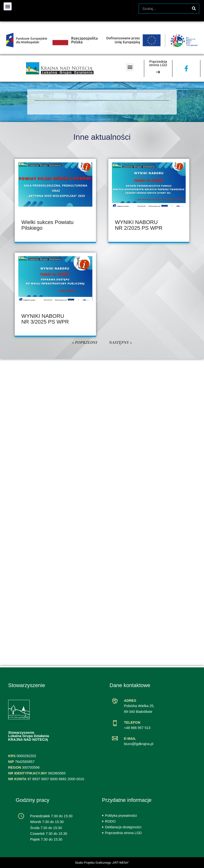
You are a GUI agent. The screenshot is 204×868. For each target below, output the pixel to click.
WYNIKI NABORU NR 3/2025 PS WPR (45, 319)
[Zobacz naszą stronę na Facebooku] (186, 68)
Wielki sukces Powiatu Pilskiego (48, 225)
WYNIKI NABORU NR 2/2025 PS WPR (139, 225)
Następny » (120, 342)
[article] (55, 201)
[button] (130, 67)
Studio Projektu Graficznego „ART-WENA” (102, 863)
